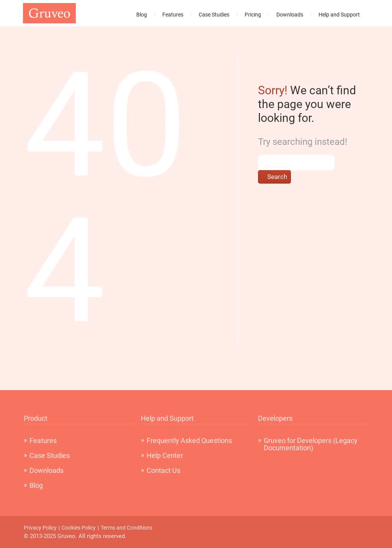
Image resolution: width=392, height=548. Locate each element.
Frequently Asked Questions (189, 441)
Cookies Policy (79, 528)
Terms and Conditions (127, 528)
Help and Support (339, 15)
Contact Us (163, 470)
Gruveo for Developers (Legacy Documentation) (311, 444)
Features (173, 15)
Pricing (253, 15)
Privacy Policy (40, 528)
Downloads (290, 15)
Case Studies (214, 15)
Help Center (165, 455)
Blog (142, 15)
